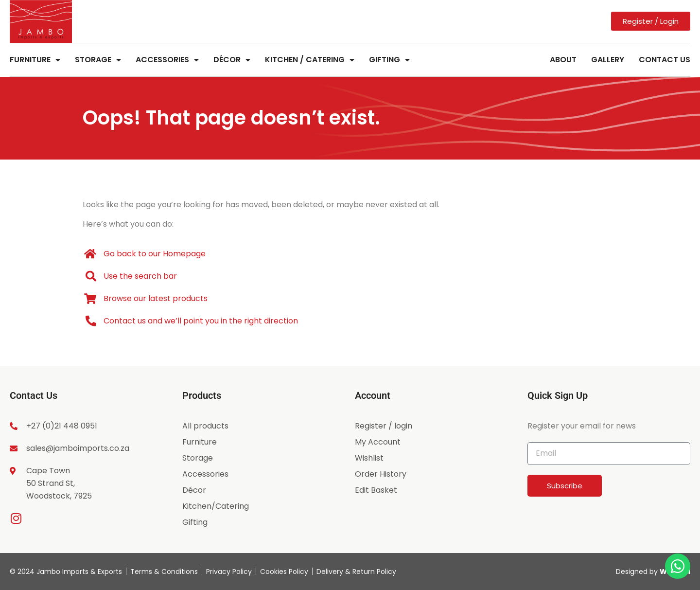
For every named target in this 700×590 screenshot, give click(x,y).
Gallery (608, 60)
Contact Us (665, 60)
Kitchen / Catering (310, 60)
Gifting (389, 60)
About (563, 60)
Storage (98, 60)
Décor (232, 60)
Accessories (167, 60)
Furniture (35, 60)
